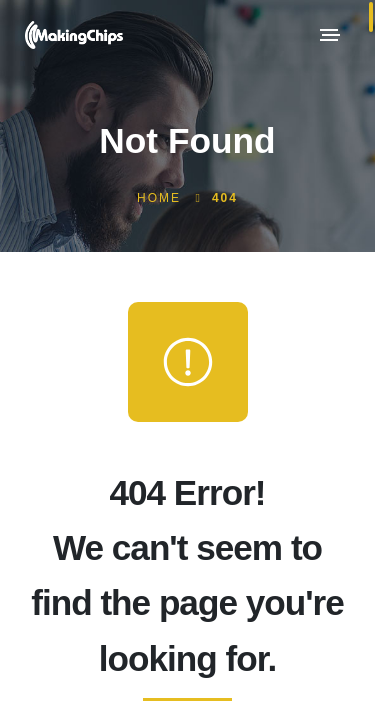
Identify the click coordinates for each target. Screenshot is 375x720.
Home (159, 198)
